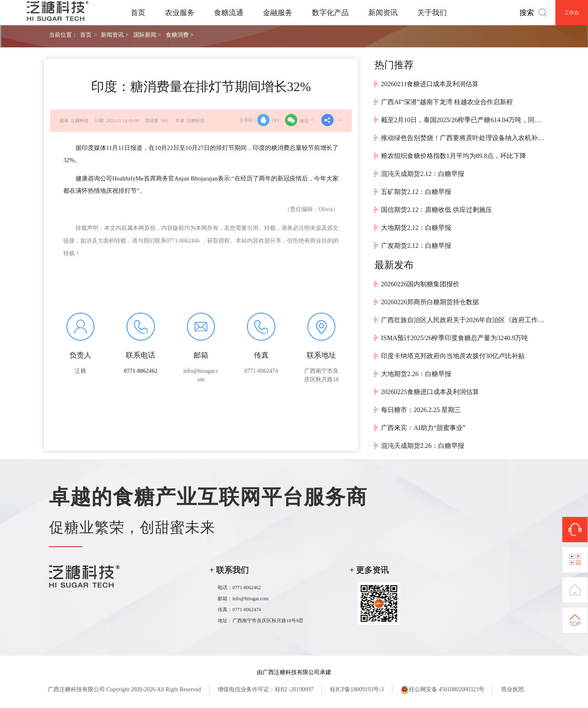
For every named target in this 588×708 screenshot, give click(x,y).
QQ (268, 120)
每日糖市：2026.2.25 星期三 (421, 410)
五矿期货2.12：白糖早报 (416, 192)
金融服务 (278, 13)
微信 (300, 120)
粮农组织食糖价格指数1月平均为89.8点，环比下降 (454, 156)
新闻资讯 (383, 13)
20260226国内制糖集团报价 (420, 284)
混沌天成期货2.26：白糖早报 (423, 446)
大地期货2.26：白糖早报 (416, 374)
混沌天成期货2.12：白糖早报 (423, 174)
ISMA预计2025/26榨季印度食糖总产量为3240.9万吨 (454, 338)
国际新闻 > (147, 35)
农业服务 (180, 13)
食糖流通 (229, 13)
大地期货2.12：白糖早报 (416, 228)
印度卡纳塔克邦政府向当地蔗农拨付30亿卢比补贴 (453, 356)
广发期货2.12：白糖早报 (416, 246)
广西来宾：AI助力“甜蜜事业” (423, 428)
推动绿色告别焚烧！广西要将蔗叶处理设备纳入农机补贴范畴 (463, 138)
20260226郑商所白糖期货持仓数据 (430, 302)
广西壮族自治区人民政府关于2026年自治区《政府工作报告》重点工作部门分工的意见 (463, 320)
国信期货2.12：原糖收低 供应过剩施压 (437, 210)
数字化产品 (330, 13)
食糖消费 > (179, 35)
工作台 (572, 13)
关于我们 (432, 13)
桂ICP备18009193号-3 (357, 689)
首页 (138, 13)
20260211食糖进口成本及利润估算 (430, 84)
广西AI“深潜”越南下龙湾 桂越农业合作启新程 (447, 102)
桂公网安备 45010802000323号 (443, 690)
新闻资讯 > (115, 35)
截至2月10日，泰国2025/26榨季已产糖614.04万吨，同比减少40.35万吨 (463, 120)
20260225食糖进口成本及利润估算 (430, 392)
